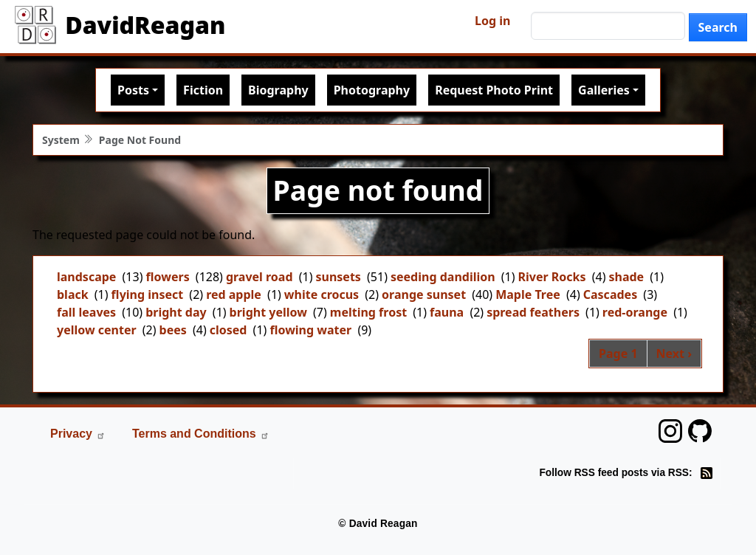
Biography (278, 90)
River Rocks (552, 277)
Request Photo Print (494, 90)
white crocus (322, 294)
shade (626, 277)
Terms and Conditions (201, 434)
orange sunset (424, 294)
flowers (167, 277)
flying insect (148, 294)
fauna (447, 312)
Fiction (203, 90)
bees (173, 330)
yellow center (97, 330)
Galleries (604, 90)
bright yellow (268, 312)
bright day (176, 312)
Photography (372, 90)
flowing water (310, 330)
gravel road (260, 277)
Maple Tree (528, 294)
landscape (86, 277)
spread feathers (533, 312)
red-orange (635, 312)
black (73, 294)
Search (718, 27)
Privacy (78, 434)
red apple (234, 294)
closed (228, 330)
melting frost (368, 312)
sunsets (339, 277)
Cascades (610, 294)
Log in (492, 21)
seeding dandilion (443, 277)
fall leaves (86, 312)
